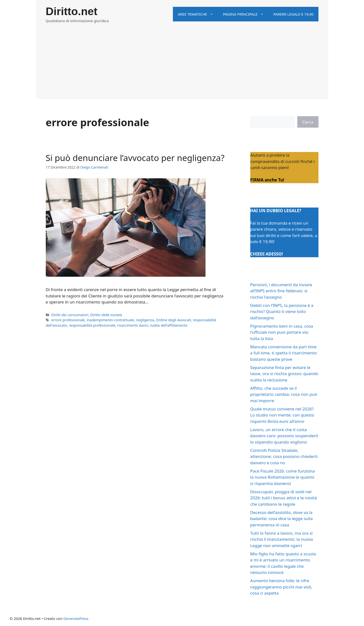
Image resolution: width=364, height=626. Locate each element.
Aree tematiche (198, 14)
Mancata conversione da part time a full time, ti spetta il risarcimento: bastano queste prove (284, 353)
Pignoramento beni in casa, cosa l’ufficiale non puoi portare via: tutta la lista (282, 332)
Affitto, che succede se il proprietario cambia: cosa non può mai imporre (284, 394)
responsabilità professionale (92, 325)
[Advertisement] (182, 65)
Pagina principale (246, 14)
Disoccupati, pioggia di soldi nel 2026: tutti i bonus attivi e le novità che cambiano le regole (284, 498)
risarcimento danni (133, 325)
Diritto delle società (106, 315)
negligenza (145, 320)
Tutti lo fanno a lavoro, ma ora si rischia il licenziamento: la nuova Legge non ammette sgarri (282, 539)
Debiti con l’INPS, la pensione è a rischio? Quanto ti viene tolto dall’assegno (282, 312)
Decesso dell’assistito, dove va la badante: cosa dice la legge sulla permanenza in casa (282, 519)
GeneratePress (76, 618)
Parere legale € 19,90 (294, 14)
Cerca (308, 122)
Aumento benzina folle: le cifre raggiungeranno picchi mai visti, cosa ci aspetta (281, 587)
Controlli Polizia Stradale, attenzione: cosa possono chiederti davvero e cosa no (284, 456)
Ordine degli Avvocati (173, 320)
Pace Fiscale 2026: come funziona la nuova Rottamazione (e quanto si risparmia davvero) (283, 477)
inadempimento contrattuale (110, 320)
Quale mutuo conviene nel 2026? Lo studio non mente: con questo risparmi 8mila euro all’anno (282, 415)
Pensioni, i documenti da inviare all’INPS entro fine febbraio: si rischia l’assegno (281, 291)
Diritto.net (72, 11)
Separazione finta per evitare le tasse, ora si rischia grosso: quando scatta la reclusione (284, 374)
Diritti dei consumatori (70, 315)
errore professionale (68, 320)
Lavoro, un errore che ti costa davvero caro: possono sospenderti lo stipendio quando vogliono (284, 436)
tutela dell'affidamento (169, 325)
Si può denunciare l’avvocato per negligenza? (135, 158)
